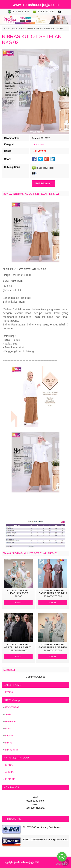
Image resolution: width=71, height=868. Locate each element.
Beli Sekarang (43, 183)
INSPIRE (10, 779)
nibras (22, 29)
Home (7, 29)
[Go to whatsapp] (62, 857)
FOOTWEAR (12, 707)
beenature (11, 721)
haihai (9, 729)
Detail (18, 602)
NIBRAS (10, 765)
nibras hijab (12, 750)
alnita (8, 714)
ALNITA (9, 772)
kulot (14, 29)
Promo (9, 692)
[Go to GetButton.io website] (62, 864)
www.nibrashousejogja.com (36, 5)
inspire (9, 736)
